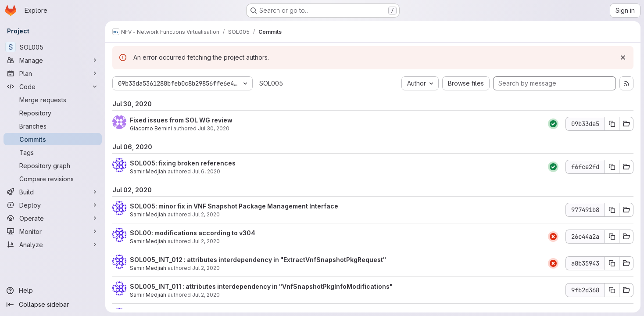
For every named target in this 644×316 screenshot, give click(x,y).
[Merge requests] (53, 100)
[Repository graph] (53, 165)
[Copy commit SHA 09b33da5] (612, 124)
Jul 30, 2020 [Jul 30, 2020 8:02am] (214, 128)
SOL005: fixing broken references (183, 163)
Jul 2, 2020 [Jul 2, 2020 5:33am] (206, 268)
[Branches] (53, 126)
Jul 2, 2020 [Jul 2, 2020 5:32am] (206, 295)
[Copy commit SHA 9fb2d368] (612, 290)
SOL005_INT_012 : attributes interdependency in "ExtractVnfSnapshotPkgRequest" (258, 260)
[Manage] (53, 60)
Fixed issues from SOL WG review (181, 120)
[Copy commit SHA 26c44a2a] (612, 237)
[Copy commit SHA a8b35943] (612, 263)
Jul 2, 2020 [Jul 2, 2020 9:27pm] (206, 214)
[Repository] (53, 113)
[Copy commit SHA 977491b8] (612, 210)
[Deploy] (53, 205)
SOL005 (271, 83)
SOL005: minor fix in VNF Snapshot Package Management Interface (234, 206)
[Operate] (53, 218)
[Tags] (53, 152)
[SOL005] (53, 47)
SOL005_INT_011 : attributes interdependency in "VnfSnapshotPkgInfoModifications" (261, 286)
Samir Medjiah (148, 171)
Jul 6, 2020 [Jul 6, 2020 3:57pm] (206, 171)
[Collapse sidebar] (53, 305)
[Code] (53, 86)
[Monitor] (53, 231)
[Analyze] (53, 244)
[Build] (53, 192)
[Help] (53, 291)
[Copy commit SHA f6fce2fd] (612, 167)
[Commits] (53, 139)
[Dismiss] (623, 57)
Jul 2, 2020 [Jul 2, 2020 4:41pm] (206, 241)
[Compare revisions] (53, 179)
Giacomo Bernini (151, 128)
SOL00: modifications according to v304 (193, 233)
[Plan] (53, 73)
